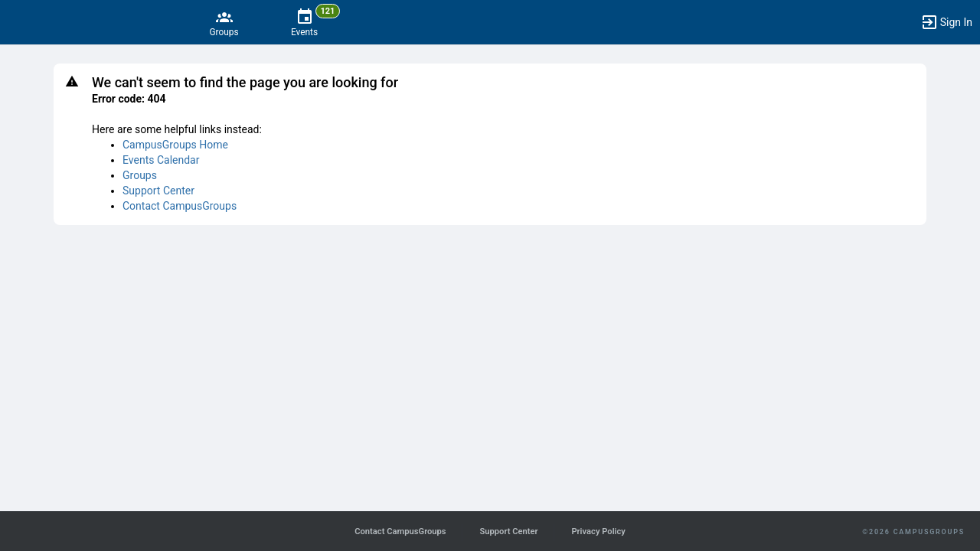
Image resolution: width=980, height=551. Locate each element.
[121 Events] (304, 22)
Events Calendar (161, 160)
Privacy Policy (598, 531)
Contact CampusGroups (180, 206)
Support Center (158, 191)
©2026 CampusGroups (913, 532)
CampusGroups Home (175, 145)
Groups (140, 175)
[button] (946, 22)
